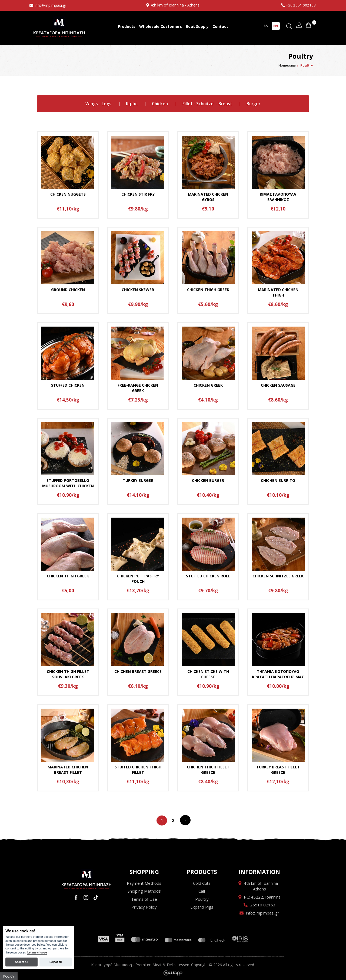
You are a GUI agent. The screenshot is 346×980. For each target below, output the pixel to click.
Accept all (21, 962)
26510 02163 (263, 905)
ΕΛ (266, 26)
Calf (202, 891)
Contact (220, 26)
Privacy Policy (144, 907)
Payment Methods (144, 883)
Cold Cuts (202, 883)
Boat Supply (197, 26)
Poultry (202, 899)
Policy (9, 976)
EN (276, 26)
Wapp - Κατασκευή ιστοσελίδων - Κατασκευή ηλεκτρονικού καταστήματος (173, 973)
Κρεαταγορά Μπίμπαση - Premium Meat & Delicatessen (59, 27)
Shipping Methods (144, 891)
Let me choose (37, 953)
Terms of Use (144, 899)
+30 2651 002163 (300, 5)
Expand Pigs (202, 907)
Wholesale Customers (161, 26)
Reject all (56, 962)
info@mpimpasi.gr (50, 5)
